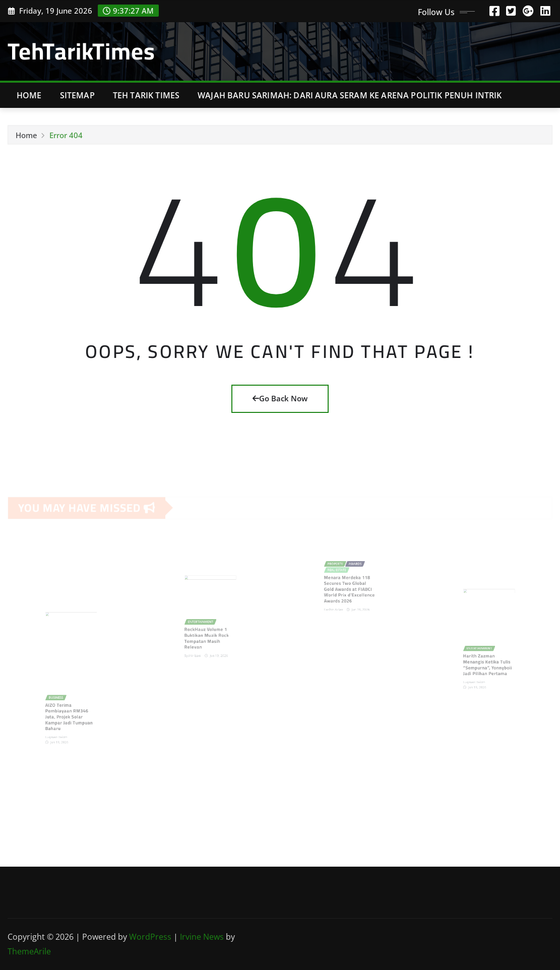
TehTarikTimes (81, 51)
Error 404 (66, 137)
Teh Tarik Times (146, 95)
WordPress (150, 937)
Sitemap (77, 95)
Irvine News (202, 937)
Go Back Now (280, 398)
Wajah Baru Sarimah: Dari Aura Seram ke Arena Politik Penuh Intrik (350, 95)
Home (29, 95)
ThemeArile (29, 951)
